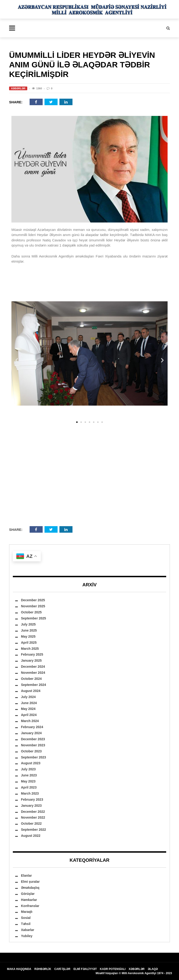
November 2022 (33, 817)
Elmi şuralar (30, 882)
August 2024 (31, 691)
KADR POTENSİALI (113, 969)
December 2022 (33, 812)
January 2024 (31, 733)
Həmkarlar (29, 900)
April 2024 (29, 715)
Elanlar (26, 876)
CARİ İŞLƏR (62, 969)
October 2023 (31, 751)
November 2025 (33, 606)
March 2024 (30, 721)
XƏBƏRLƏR (137, 969)
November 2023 (33, 745)
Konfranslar (30, 906)
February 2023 (32, 799)
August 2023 (31, 763)
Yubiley (27, 936)
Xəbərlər (18, 88)
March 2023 (30, 793)
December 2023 (33, 739)
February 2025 (32, 654)
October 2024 (31, 679)
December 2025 (33, 600)
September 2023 (33, 757)
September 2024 (33, 685)
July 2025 (28, 624)
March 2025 (30, 649)
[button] (17, 360)
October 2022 (31, 824)
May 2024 (28, 709)
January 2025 (31, 660)
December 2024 (33, 667)
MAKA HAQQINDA (19, 969)
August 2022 (31, 836)
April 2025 (29, 643)
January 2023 (31, 806)
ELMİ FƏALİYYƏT (85, 969)
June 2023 (29, 775)
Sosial (26, 918)
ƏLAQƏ (153, 969)
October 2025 (31, 612)
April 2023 (29, 787)
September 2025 (33, 618)
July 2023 (28, 769)
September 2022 (33, 830)
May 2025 (28, 636)
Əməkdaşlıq (30, 888)
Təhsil (26, 924)
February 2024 (32, 727)
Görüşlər (28, 894)
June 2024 (29, 703)
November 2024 (33, 673)
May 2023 (28, 781)
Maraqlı (27, 912)
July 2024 (28, 697)
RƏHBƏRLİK (43, 969)
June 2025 (29, 630)
